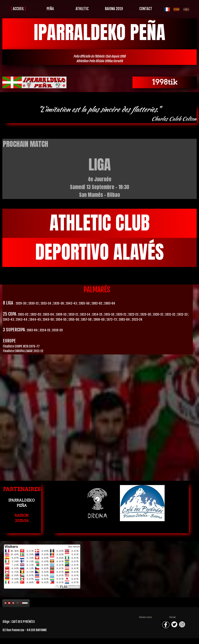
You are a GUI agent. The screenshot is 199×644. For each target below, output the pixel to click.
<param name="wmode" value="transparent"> (99, 411)
